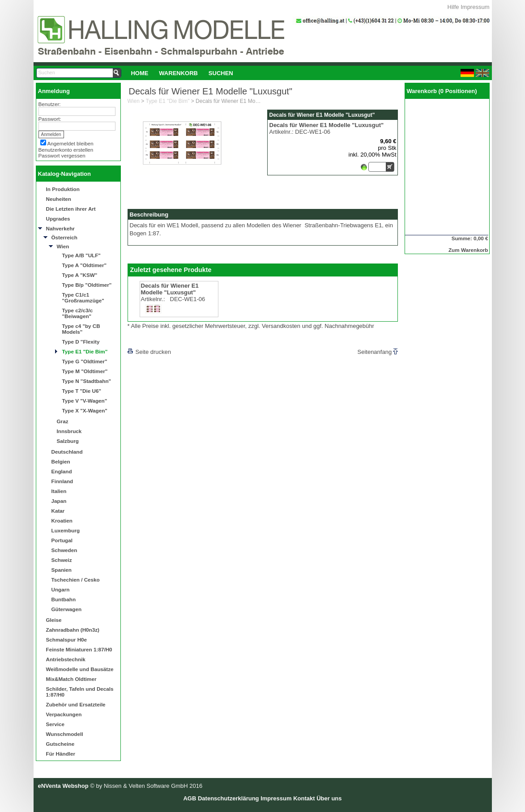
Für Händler (61, 754)
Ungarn (61, 589)
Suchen (221, 73)
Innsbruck (69, 431)
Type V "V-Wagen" (85, 401)
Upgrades (58, 219)
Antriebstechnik (66, 659)
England (62, 471)
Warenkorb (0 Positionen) (442, 91)
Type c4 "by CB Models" (81, 329)
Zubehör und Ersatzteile (76, 704)
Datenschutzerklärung (228, 798)
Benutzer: (50, 104)
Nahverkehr (60, 228)
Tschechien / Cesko (76, 580)
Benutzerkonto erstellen (66, 150)
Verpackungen (64, 714)
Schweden (64, 550)
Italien (59, 491)
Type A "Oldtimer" (85, 265)
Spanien (62, 570)
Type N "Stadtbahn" (87, 381)
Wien (63, 246)
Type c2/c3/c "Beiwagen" (78, 313)
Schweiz (62, 560)
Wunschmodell (65, 734)
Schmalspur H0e (67, 640)
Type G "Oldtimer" (85, 361)
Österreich (64, 237)
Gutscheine (60, 744)
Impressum (475, 7)
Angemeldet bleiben (70, 143)
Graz (63, 421)
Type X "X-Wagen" (85, 410)
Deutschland (67, 452)
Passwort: (50, 119)
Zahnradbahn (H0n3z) (73, 630)
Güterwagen (67, 609)
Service (55, 724)
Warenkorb (178, 73)
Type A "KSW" (80, 275)
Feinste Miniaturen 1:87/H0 (79, 649)
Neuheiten (59, 199)
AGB (190, 798)
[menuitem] (140, 73)
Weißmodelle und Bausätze (80, 669)
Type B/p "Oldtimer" (87, 285)
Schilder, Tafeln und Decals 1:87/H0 (80, 692)
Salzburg (68, 441)
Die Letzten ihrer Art (71, 209)
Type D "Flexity (81, 342)
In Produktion (63, 189)
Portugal (62, 540)
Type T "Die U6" (82, 391)
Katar (58, 511)
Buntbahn (64, 599)
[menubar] (182, 73)
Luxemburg (66, 530)
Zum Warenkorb (468, 250)
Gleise (54, 620)
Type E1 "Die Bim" (85, 351)
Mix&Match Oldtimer (71, 679)
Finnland (62, 481)
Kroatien (62, 521)
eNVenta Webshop (63, 786)
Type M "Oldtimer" (85, 371)
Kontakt (304, 798)
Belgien (61, 461)
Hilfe (453, 7)
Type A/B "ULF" (81, 255)
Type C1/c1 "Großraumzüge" (83, 298)
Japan (59, 501)
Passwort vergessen (62, 155)
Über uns (329, 798)
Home (139, 73)
